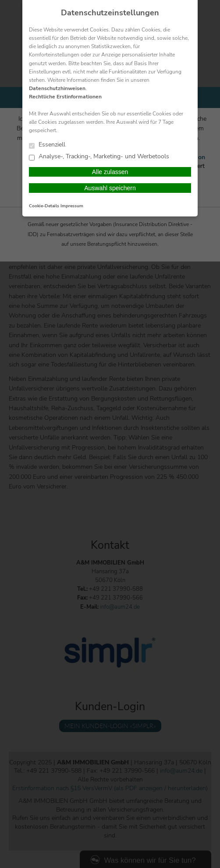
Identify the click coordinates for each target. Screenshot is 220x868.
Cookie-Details (44, 206)
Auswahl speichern (110, 188)
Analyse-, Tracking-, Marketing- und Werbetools (99, 157)
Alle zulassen (110, 172)
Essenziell (47, 145)
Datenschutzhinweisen (57, 88)
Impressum (72, 206)
